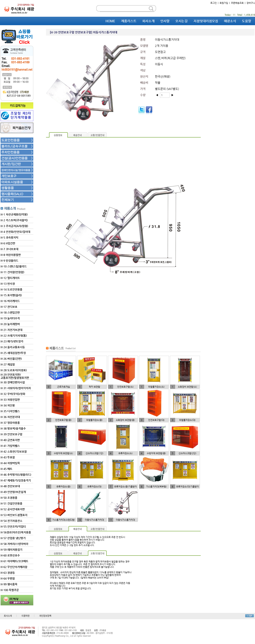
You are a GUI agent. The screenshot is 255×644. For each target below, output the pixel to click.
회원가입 (224, 3)
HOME (110, 21)
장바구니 (251, 3)
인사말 (165, 21)
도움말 (247, 21)
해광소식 (230, 21)
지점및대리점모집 (206, 21)
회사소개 (148, 21)
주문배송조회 (237, 3)
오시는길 (181, 21)
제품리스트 (129, 21)
